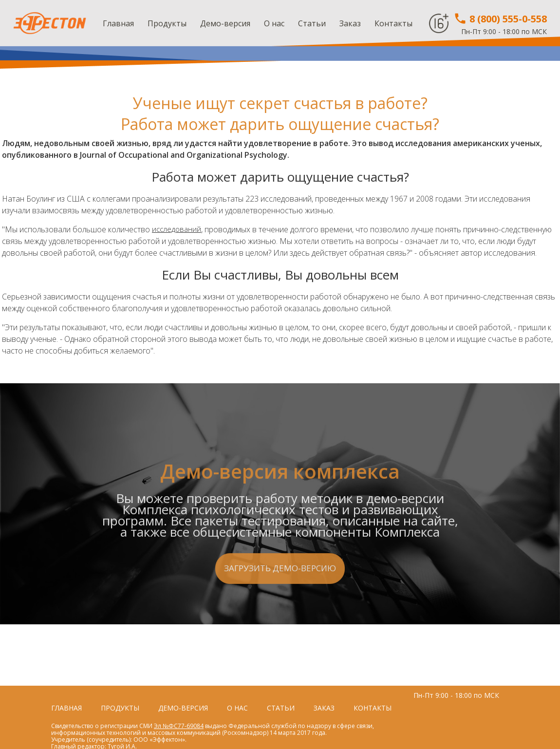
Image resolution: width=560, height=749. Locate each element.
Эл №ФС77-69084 (179, 726)
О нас (274, 23)
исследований (177, 229)
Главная (118, 23)
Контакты (393, 23)
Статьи (312, 23)
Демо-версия (225, 23)
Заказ (350, 23)
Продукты (167, 23)
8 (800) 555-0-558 (500, 19)
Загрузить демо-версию (280, 620)
